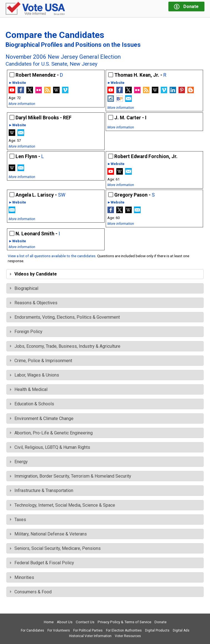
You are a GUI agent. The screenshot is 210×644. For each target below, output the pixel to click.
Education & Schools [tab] (32, 404)
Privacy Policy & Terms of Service (124, 622)
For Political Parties (88, 630)
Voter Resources (128, 636)
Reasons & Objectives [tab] (34, 303)
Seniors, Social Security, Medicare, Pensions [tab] (55, 548)
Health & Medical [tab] (29, 389)
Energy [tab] (19, 462)
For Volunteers (59, 630)
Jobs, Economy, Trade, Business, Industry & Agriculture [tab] (65, 346)
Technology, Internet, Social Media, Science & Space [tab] (63, 505)
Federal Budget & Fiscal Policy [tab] (42, 563)
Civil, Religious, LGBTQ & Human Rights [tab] (50, 447)
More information (22, 104)
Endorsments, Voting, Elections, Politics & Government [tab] (65, 317)
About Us (65, 622)
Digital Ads (181, 630)
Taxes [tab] (18, 520)
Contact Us (85, 622)
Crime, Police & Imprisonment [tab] (41, 361)
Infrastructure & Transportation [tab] (42, 490)
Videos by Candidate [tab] (33, 274)
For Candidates (32, 630)
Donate (160, 622)
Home (49, 622)
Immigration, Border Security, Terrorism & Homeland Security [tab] (71, 476)
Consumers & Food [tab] (31, 592)
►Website (17, 83)
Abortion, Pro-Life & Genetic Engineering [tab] (51, 433)
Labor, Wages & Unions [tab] (35, 375)
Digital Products (157, 630)
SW (62, 195)
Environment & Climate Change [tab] (42, 418)
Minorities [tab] (22, 577)
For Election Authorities (124, 630)
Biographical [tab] (24, 288)
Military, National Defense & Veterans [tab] (48, 534)
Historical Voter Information (90, 636)
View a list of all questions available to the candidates (52, 256)
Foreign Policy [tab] (26, 332)
